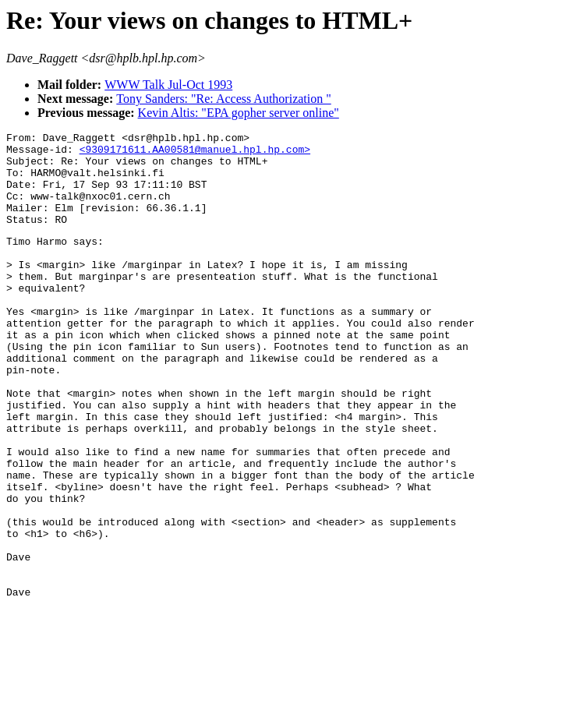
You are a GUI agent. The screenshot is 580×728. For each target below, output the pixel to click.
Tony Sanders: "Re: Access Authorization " (223, 99)
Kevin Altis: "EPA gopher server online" (239, 113)
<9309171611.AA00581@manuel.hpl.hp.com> (195, 154)
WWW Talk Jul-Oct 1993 (168, 85)
